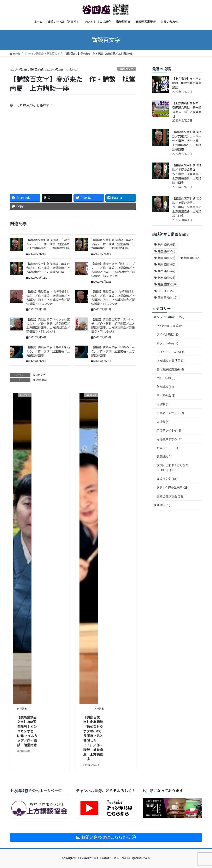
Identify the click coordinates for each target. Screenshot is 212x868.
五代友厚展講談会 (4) (170, 369)
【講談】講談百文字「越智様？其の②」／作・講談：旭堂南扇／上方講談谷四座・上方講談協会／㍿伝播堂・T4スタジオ (48, 298)
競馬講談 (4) (164, 456)
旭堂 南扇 (42, 380)
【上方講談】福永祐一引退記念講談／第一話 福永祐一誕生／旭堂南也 (188, 110)
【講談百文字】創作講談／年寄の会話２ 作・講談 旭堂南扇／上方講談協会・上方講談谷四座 (113, 244)
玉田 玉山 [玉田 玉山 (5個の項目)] (166, 291)
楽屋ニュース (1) (167, 448)
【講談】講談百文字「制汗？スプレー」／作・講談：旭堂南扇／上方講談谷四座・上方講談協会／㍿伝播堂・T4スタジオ (113, 270)
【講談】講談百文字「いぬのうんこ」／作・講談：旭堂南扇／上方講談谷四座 (113, 351)
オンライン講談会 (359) (169, 317)
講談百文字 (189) (167, 479)
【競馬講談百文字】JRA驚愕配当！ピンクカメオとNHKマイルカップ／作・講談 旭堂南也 (27, 731)
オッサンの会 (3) (167, 343)
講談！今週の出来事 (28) (172, 487)
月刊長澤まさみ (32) (170, 439)
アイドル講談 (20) (168, 334)
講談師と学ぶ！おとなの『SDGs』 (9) (172, 468)
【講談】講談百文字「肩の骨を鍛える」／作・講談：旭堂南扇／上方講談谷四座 (48, 351)
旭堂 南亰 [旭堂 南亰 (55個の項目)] (167, 251)
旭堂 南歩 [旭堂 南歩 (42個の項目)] (167, 271)
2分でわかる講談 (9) (170, 326)
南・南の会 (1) (166, 395)
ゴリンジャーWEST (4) (171, 352)
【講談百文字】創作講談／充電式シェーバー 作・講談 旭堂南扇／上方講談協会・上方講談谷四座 (48, 244)
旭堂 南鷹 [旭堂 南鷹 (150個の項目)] (167, 284)
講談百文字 (127, 69)
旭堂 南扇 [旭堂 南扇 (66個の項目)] (167, 264)
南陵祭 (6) (163, 404)
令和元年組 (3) (166, 378)
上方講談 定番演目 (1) (171, 361)
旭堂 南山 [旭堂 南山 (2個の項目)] (192, 258)
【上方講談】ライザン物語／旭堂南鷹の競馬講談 (187, 83)
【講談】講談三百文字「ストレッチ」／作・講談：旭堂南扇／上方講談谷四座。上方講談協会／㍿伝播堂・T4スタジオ (113, 325)
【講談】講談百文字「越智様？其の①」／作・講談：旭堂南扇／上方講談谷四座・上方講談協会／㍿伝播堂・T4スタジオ (113, 298)
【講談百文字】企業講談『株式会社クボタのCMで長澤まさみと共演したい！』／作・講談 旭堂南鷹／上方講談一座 (93, 738)
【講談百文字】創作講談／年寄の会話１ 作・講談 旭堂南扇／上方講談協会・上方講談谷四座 (48, 268)
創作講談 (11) (165, 387)
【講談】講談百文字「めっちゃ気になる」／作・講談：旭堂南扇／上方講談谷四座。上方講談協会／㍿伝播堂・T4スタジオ (48, 325)
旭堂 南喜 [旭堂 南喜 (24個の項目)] (167, 258)
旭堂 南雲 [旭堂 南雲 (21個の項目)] (167, 278)
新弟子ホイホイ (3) (169, 430)
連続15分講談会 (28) (170, 496)
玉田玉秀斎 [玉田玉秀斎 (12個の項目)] (168, 298)
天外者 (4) (163, 422)
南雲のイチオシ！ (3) (170, 413)
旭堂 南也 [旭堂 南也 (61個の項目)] (167, 245)
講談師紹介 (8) (163, 505)
